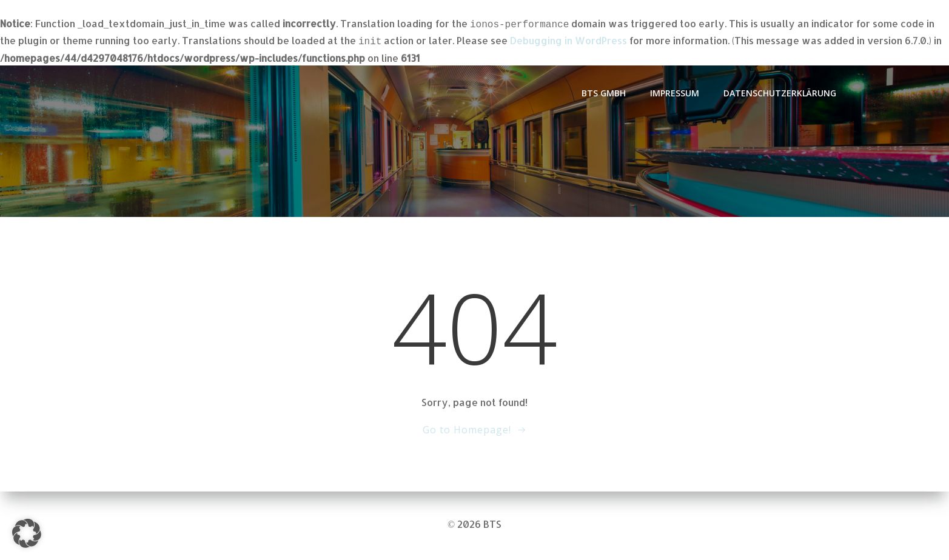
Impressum (675, 91)
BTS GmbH (604, 91)
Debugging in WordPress (568, 39)
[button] (27, 533)
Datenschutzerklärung (780, 91)
